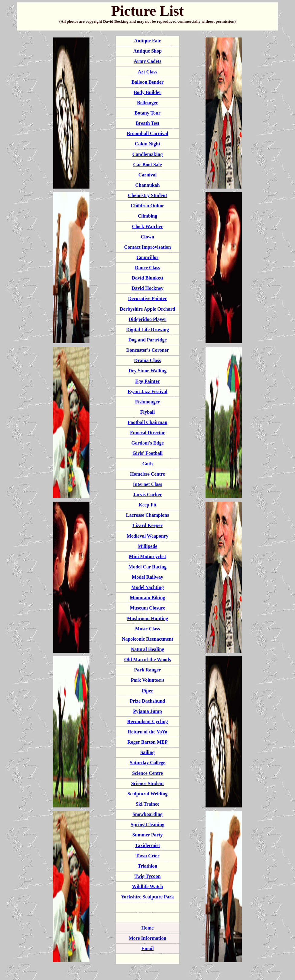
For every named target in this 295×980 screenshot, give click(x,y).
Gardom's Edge (147, 443)
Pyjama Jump (147, 711)
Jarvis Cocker (147, 495)
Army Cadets (147, 61)
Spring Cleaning (147, 825)
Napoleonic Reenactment (147, 639)
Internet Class (147, 484)
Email (148, 948)
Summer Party (148, 835)
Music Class (147, 629)
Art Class (147, 72)
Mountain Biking (148, 598)
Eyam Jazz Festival (147, 391)
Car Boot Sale (148, 165)
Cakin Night (147, 144)
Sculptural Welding (148, 794)
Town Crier (148, 856)
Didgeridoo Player (148, 319)
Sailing (147, 752)
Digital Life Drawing (147, 330)
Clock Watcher (147, 226)
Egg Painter (147, 381)
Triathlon (148, 866)
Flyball (147, 412)
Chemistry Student (147, 195)
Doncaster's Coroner (147, 350)
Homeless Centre (147, 474)
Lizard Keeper (147, 525)
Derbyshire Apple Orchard (147, 309)
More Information (148, 938)
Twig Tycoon (148, 876)
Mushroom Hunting (147, 618)
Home (148, 928)
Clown (147, 237)
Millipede (148, 546)
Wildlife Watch (148, 886)
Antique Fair (147, 41)
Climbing (147, 216)
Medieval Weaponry (147, 536)
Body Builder (147, 92)
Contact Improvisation (148, 247)
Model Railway (147, 577)
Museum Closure (148, 608)
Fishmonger (147, 402)
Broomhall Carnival (147, 133)
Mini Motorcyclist (148, 556)
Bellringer (147, 103)
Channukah (148, 185)
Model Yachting (147, 587)
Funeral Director (147, 433)
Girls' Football (147, 453)
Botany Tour (147, 113)
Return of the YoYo (148, 732)
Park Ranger (147, 670)
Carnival (147, 175)
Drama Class (147, 360)
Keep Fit (147, 505)
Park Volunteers (148, 680)
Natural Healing (148, 649)
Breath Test (147, 123)
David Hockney (147, 288)
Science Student (147, 783)
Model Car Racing (147, 567)
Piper (147, 691)
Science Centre (147, 773)
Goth (148, 464)
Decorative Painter (147, 298)
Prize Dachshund (148, 701)
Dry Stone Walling (147, 371)
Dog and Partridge (147, 340)
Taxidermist (147, 845)
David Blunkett (147, 278)
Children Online (147, 206)
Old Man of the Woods (147, 660)
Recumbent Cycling (148, 721)
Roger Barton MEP (147, 742)
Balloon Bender (147, 82)
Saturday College (147, 763)
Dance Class (147, 268)
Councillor (148, 257)
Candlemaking (147, 154)
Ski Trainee (147, 804)
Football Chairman (147, 422)
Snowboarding (147, 814)
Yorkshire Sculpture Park (147, 897)
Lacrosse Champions (147, 515)
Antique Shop (147, 51)
